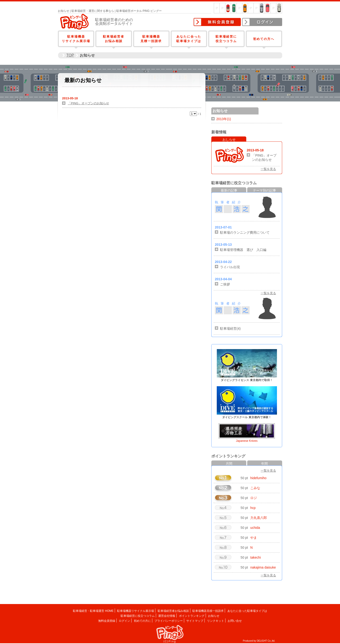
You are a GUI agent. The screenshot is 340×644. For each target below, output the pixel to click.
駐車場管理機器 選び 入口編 (243, 250)
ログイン (262, 22)
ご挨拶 (225, 284)
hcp (253, 508)
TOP (70, 55)
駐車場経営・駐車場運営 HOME (93, 611)
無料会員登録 (217, 22)
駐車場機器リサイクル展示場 (136, 611)
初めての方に (142, 621)
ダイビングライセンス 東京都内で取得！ (247, 380)
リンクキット (216, 621)
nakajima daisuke (263, 567)
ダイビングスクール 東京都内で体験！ (247, 417)
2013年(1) (224, 119)
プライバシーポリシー (169, 621)
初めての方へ (264, 39)
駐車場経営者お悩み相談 (173, 611)
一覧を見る (268, 169)
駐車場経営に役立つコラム (138, 616)
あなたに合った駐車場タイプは (247, 611)
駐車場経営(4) (230, 329)
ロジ (254, 498)
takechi (255, 557)
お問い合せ (235, 621)
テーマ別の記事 (264, 190)
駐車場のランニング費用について (245, 232)
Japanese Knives (247, 441)
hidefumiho (258, 478)
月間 (229, 464)
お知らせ (214, 616)
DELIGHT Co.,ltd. (266, 641)
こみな (255, 488)
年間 (264, 464)
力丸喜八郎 (259, 518)
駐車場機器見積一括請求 (208, 611)
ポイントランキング (192, 616)
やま (254, 538)
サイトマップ (195, 621)
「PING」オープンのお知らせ (88, 103)
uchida (255, 528)
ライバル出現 (230, 267)
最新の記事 (229, 190)
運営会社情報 (167, 616)
